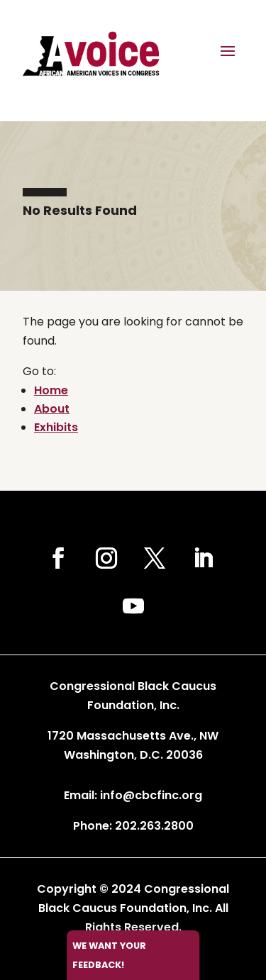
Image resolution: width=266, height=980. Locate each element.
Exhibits (56, 427)
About (52, 409)
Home (51, 390)
